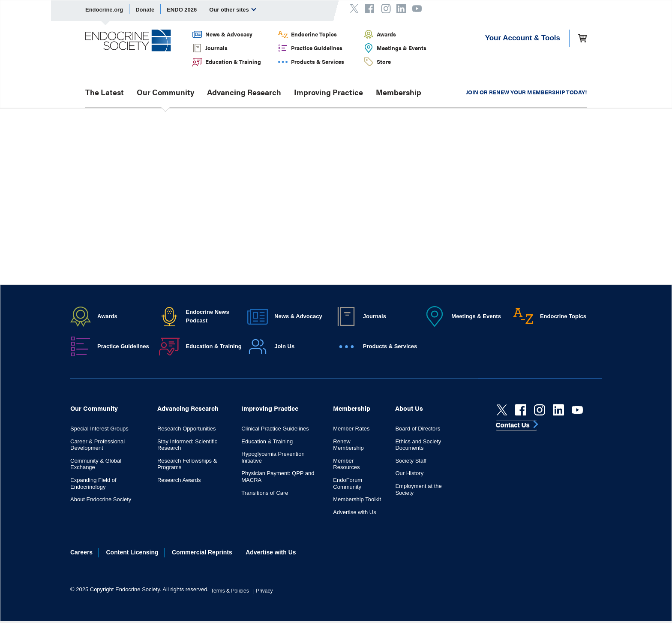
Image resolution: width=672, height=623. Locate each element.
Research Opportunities (187, 429)
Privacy (264, 591)
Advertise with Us (354, 512)
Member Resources (346, 464)
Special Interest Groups (99, 429)
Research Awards (179, 480)
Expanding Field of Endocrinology (93, 483)
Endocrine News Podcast (208, 316)
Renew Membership (348, 445)
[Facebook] (521, 410)
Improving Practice (328, 92)
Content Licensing (132, 552)
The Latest (105, 92)
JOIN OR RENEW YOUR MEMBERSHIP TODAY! (526, 92)
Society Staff (411, 461)
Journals (216, 48)
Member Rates (351, 429)
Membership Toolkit (357, 499)
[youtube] (577, 410)
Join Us (284, 346)
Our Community (165, 92)
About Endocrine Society (101, 499)
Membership (399, 92)
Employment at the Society (418, 489)
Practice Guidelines (317, 48)
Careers (81, 552)
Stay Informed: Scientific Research (187, 445)
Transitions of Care (265, 493)
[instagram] (540, 410)
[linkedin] (558, 410)
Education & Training (233, 62)
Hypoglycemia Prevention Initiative (273, 457)
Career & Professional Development (97, 445)
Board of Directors (418, 429)
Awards (386, 34)
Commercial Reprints (202, 552)
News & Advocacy (229, 34)
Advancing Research (244, 92)
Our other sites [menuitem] (233, 9)
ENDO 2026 (182, 10)
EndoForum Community (348, 483)
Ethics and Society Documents (418, 445)
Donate (145, 10)
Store (384, 62)
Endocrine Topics (314, 34)
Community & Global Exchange (96, 464)
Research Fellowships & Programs (187, 464)
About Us (409, 408)
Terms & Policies (230, 591)
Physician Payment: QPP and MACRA (278, 477)
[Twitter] (502, 410)
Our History (409, 473)
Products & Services (318, 62)
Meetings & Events (402, 48)
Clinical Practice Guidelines (275, 429)
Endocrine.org (104, 10)
